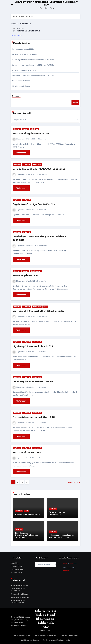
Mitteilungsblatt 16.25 (26, 276)
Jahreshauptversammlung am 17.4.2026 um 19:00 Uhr (33, 65)
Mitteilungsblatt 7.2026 (21, 86)
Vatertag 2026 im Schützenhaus (25, 54)
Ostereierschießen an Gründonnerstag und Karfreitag (33, 76)
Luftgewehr (27, 164)
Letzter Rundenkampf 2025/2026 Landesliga (42, 169)
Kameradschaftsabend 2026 (23, 49)
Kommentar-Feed (17, 569)
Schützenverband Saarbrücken (46, 636)
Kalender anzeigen (17, 35)
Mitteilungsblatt (36, 271)
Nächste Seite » (74, 482)
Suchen (16, 96)
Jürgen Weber (19, 139)
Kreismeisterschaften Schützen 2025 (36, 417)
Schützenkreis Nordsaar (20, 597)
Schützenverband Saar (20, 585)
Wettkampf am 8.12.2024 (29, 453)
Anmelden (15, 563)
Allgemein (19, 511)
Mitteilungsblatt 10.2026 (22, 81)
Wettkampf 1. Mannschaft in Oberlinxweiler (41, 311)
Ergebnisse (25, 129)
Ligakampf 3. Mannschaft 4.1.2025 (35, 346)
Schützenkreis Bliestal (19, 594)
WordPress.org (16, 573)
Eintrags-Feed (16, 566)
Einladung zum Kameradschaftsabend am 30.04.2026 (33, 60)
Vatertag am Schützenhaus (29, 31)
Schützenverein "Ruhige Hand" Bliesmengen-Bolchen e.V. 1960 (45, 619)
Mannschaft (37, 164)
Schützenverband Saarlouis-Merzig (56, 640)
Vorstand (73, 563)
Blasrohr (16, 129)
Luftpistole (34, 129)
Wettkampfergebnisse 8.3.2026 (24, 70)
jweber (64, 563)
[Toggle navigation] (12, 4)
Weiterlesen (21, 153)
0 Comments (42, 139)
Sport (45, 307)
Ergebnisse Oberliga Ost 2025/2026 (36, 204)
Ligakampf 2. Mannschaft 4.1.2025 (35, 382)
